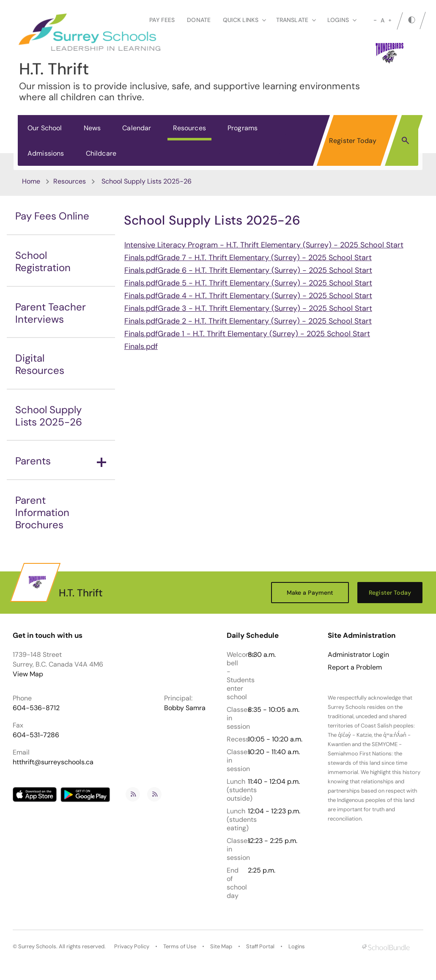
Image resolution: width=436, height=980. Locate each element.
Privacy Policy (132, 946)
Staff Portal (260, 946)
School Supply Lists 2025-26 (49, 416)
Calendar (137, 128)
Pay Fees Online (52, 216)
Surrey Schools (37, 946)
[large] (390, 20)
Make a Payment (310, 593)
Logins (297, 946)
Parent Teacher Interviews (51, 313)
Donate (199, 20)
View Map (28, 674)
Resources (189, 128)
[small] (375, 20)
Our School (45, 128)
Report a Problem (355, 667)
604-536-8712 (36, 708)
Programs (243, 128)
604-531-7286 (36, 735)
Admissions (46, 153)
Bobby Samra (185, 708)
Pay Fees (162, 20)
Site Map (221, 946)
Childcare (101, 153)
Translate (296, 20)
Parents (61, 461)
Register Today (353, 141)
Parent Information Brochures (42, 512)
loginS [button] (342, 20)
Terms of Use (180, 946)
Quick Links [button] (244, 20)
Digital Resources (40, 364)
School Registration (43, 261)
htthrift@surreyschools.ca (53, 762)
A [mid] (383, 20)
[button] (405, 140)
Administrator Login (358, 655)
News (92, 128)
